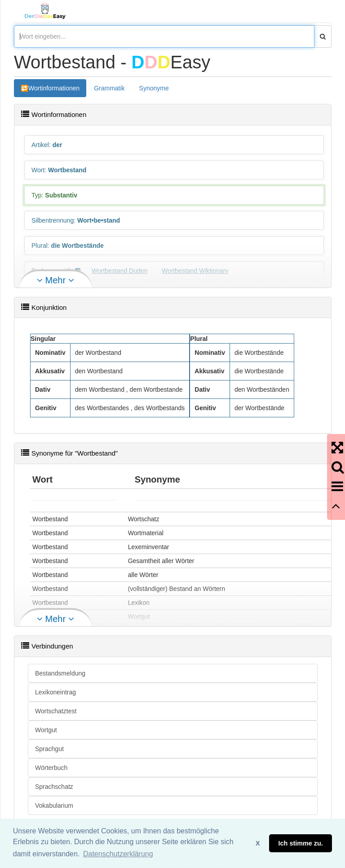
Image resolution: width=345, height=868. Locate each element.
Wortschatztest (56, 711)
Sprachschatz (54, 787)
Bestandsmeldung (60, 673)
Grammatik (109, 88)
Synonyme (154, 88)
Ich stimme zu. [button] (301, 843)
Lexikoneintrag (55, 692)
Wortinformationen (54, 88)
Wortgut (46, 730)
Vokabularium (54, 805)
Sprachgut (49, 749)
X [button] (258, 843)
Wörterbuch (51, 768)
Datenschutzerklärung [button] (118, 854)
